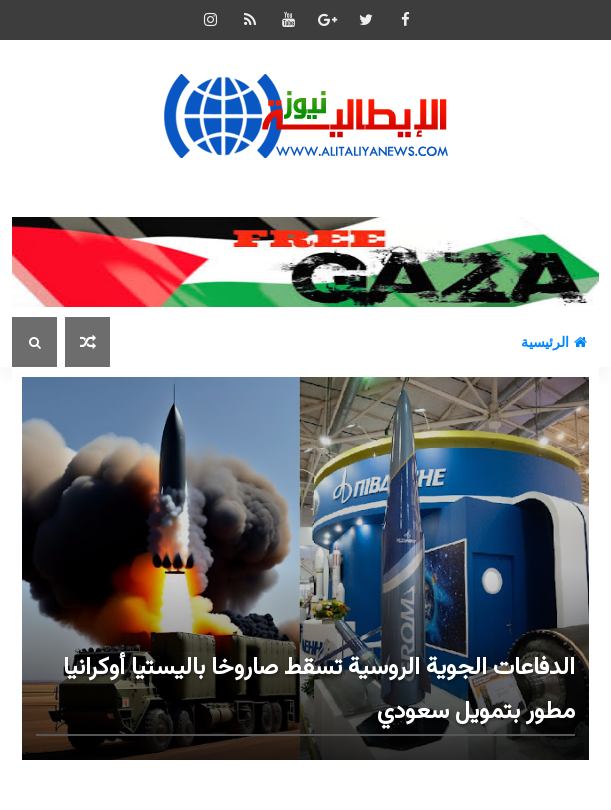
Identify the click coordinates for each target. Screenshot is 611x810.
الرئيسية (554, 342)
